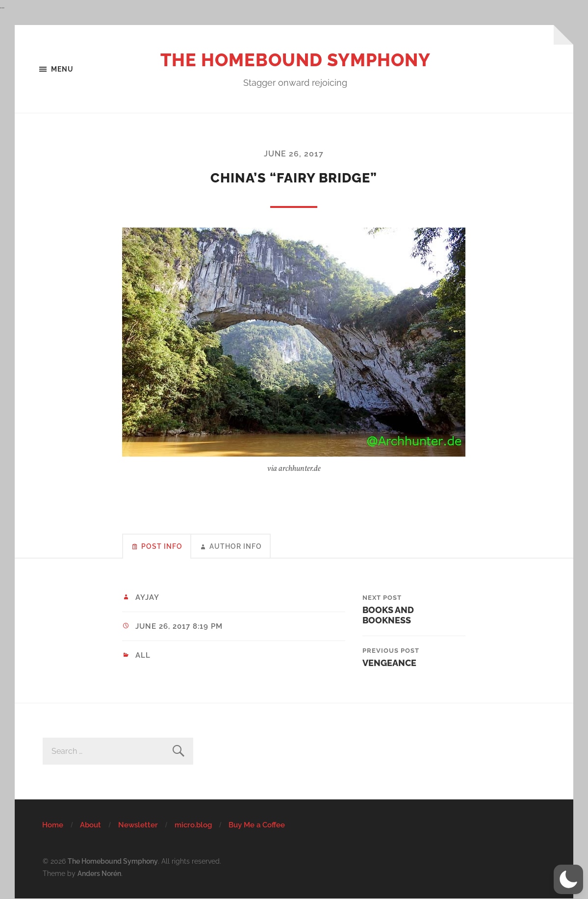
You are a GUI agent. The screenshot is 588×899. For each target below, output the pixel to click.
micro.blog (193, 825)
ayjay (147, 597)
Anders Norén (99, 873)
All (143, 655)
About (90, 825)
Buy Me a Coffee (257, 825)
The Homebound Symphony (295, 60)
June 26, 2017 (294, 154)
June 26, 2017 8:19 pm (179, 626)
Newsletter (138, 825)
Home (53, 825)
